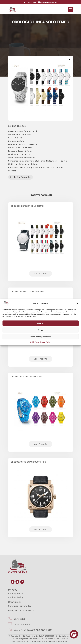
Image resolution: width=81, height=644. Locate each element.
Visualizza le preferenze (40, 337)
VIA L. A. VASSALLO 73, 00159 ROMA (33, 630)
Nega (40, 330)
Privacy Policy (45, 342)
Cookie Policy (34, 342)
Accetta (41, 323)
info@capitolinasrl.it (25, 624)
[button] (77, 303)
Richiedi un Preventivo (21, 177)
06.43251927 (20, 619)
